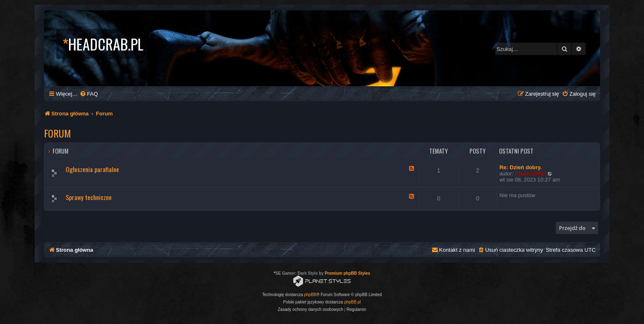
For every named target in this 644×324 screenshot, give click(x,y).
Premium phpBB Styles (348, 273)
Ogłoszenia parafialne (92, 169)
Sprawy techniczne (89, 197)
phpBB (310, 295)
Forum (57, 133)
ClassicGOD (530, 173)
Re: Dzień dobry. (521, 167)
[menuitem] (89, 94)
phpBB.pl (353, 302)
